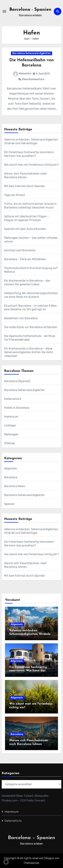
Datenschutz (13, 399)
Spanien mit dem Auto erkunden (25, 229)
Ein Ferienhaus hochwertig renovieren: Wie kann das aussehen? (28, 671)
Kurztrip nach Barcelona (20, 250)
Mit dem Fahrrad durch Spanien (25, 186)
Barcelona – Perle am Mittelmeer (25, 259)
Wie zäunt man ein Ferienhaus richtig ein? (32, 165)
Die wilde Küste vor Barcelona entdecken (31, 327)
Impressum (11, 417)
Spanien (9, 504)
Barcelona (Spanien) (17, 381)
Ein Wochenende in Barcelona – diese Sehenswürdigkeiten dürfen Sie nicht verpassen (29, 352)
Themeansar (31, 863)
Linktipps (10, 425)
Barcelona (11, 477)
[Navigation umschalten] (4, 11)
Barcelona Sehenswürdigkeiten (32, 53)
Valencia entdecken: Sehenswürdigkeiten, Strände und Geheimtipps (30, 634)
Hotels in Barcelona (17, 408)
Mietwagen (11, 434)
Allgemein (11, 468)
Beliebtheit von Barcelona (21, 318)
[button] (6, 862)
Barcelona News (15, 486)
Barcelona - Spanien (30, 10)
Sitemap (9, 443)
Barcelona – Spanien (32, 838)
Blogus (50, 858)
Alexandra (22, 74)
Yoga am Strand (15, 195)
